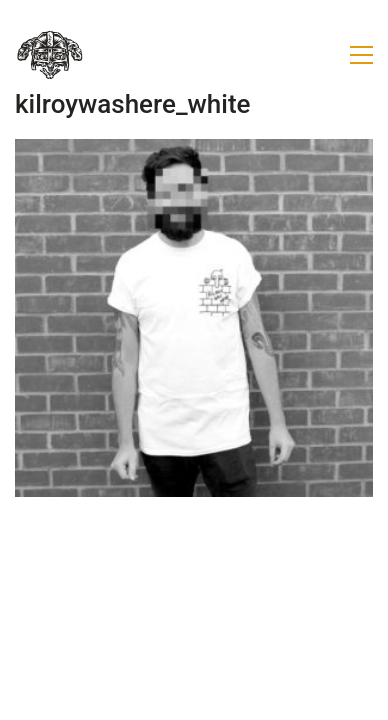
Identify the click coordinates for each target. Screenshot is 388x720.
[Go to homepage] (50, 55)
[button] (361, 55)
